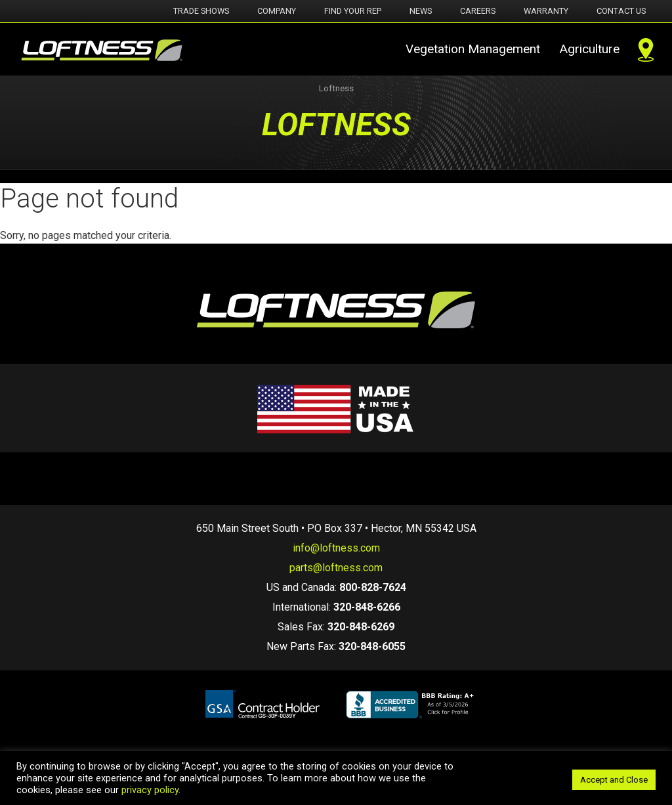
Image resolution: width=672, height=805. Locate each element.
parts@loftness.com (336, 568)
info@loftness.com (336, 548)
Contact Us (621, 11)
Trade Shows (201, 11)
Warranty (546, 11)
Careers (478, 11)
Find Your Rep (353, 11)
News (421, 11)
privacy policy (150, 790)
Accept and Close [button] (614, 780)
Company (277, 11)
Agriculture (589, 49)
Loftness (336, 88)
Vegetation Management (473, 49)
